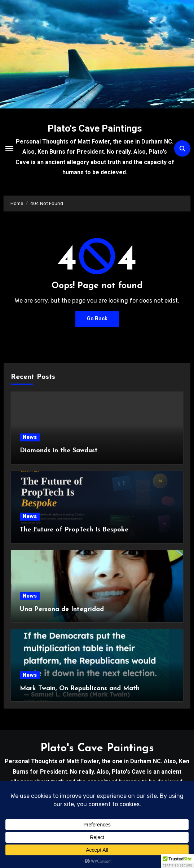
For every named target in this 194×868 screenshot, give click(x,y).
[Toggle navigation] (9, 149)
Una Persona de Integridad (62, 609)
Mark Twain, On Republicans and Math (80, 689)
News (30, 437)
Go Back (97, 319)
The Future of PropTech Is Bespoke (74, 530)
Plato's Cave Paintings (95, 128)
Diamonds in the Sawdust (59, 451)
